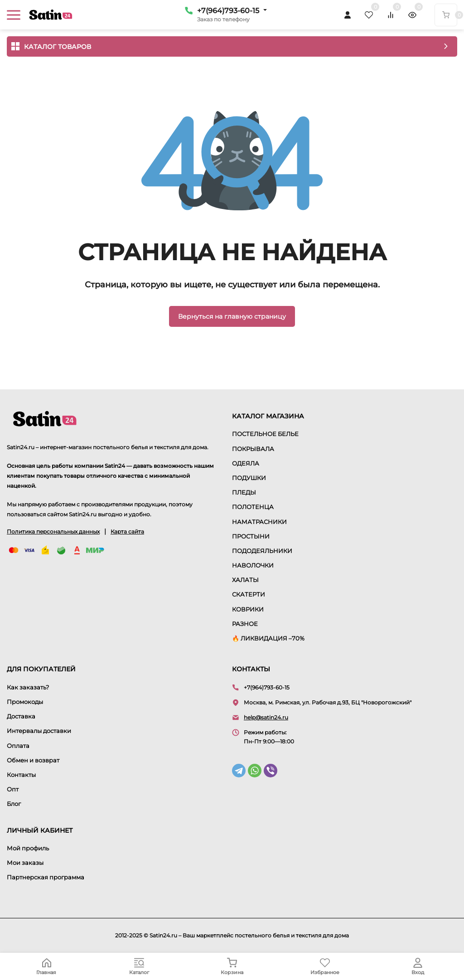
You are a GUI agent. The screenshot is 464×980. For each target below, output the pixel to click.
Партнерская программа (46, 877)
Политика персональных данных (53, 531)
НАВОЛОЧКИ (253, 565)
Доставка (21, 716)
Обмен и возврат (33, 760)
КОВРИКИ (248, 609)
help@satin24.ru (266, 717)
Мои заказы (25, 863)
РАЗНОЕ (245, 624)
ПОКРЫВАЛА (253, 449)
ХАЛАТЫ (245, 580)
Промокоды (25, 702)
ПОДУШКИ (249, 478)
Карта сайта (127, 531)
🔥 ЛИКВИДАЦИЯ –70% (268, 638)
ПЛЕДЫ (244, 492)
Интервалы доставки (39, 731)
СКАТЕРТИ (249, 594)
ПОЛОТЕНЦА (253, 507)
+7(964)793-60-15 (228, 11)
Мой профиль (28, 848)
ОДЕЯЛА (246, 463)
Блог (14, 804)
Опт (13, 789)
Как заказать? (28, 687)
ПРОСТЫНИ (251, 536)
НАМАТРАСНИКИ (259, 522)
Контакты (21, 775)
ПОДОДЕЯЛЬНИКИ (262, 551)
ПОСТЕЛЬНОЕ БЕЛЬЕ (265, 434)
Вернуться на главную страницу (232, 316)
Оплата (18, 746)
